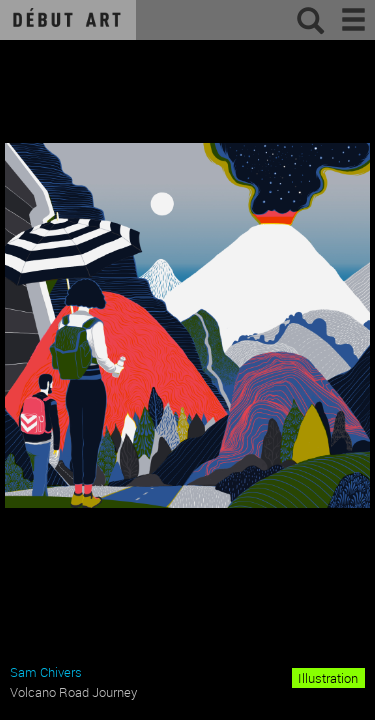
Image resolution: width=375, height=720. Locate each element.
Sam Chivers (46, 672)
